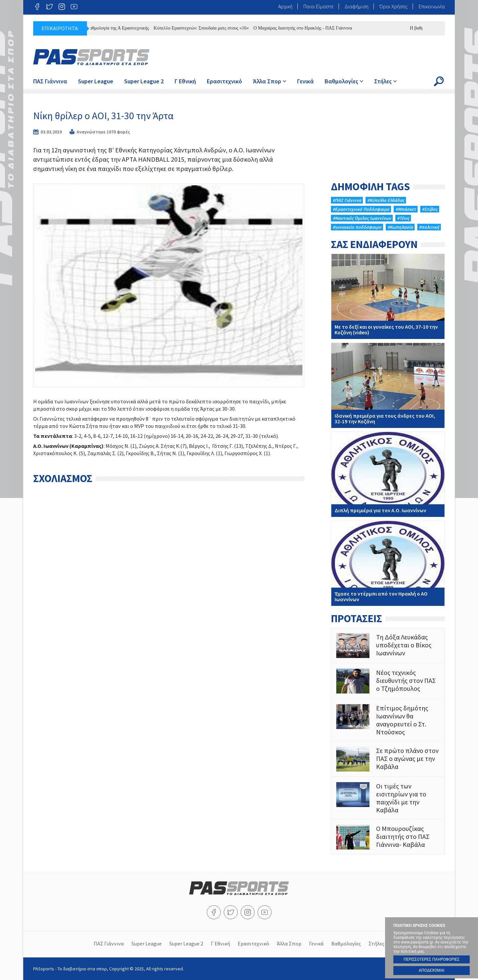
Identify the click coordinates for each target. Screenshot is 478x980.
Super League (96, 81)
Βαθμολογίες (341, 81)
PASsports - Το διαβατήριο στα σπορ (91, 57)
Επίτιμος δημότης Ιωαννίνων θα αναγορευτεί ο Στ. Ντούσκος (388, 720)
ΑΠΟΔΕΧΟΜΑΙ (431, 970)
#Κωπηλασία (400, 227)
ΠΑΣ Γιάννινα (50, 81)
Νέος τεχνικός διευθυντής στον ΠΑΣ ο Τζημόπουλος (388, 681)
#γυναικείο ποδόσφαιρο (357, 227)
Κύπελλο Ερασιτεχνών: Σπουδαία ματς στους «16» (204, 28)
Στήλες (383, 81)
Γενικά (305, 81)
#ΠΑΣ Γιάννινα (347, 200)
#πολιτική (429, 227)
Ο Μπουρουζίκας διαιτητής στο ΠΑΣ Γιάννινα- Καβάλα (388, 837)
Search (439, 81)
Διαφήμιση (357, 6)
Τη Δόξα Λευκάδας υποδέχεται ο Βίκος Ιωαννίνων (388, 646)
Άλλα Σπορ (267, 81)
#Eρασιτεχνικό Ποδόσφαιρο (361, 209)
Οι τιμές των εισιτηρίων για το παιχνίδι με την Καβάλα (388, 798)
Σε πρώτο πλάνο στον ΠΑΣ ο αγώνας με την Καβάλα (388, 759)
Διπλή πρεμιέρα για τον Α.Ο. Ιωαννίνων (388, 474)
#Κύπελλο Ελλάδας (386, 200)
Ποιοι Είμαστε (319, 6)
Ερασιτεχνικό (224, 81)
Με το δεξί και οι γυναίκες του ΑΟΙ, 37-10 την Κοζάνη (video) (388, 296)
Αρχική (285, 6)
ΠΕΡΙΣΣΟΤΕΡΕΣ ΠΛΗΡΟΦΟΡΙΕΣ (432, 959)
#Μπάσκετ (406, 209)
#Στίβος (430, 209)
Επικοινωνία (432, 6)
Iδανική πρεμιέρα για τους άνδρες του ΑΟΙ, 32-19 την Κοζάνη (388, 385)
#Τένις (403, 218)
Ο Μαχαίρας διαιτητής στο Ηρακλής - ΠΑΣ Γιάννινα (306, 28)
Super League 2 (144, 81)
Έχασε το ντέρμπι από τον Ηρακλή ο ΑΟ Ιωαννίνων (388, 563)
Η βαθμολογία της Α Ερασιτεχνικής (119, 28)
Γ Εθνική (185, 81)
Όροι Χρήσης (394, 6)
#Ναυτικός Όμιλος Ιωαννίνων (362, 218)
